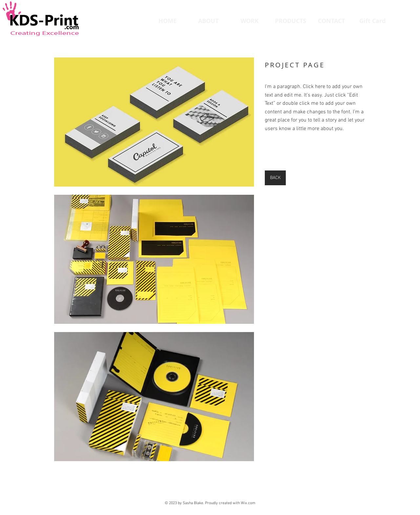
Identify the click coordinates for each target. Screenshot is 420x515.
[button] (154, 122)
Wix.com (248, 503)
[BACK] (275, 178)
